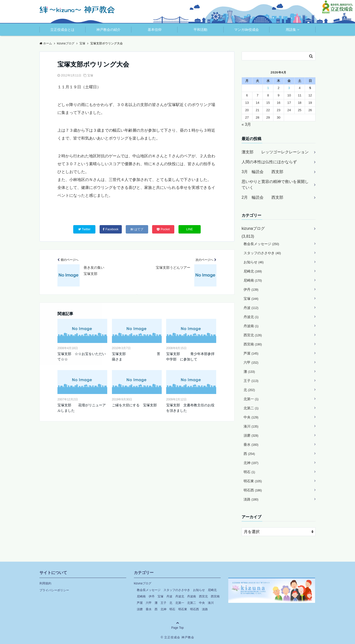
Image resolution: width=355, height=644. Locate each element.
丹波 (251, 308)
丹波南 (251, 326)
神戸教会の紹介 (108, 30)
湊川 (251, 426)
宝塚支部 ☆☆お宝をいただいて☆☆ (82, 357)
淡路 (251, 499)
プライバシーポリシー (54, 590)
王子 (251, 381)
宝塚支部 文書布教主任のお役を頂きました (190, 408)
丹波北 (251, 317)
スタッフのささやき (262, 253)
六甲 (251, 362)
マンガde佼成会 (247, 30)
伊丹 (251, 289)
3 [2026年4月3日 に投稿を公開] (289, 88)
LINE (190, 229)
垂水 (251, 445)
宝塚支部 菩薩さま (136, 357)
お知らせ (254, 262)
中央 (251, 417)
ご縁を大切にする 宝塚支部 (134, 405)
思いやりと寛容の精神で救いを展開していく (275, 185)
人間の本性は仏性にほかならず (269, 162)
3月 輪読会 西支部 (262, 172)
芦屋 (251, 353)
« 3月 (246, 124)
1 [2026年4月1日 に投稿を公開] (268, 88)
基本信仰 (155, 30)
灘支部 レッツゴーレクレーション (275, 152)
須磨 (251, 435)
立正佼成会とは (62, 30)
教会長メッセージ (261, 244)
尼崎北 (253, 271)
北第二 (251, 408)
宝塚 (90, 75)
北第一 (251, 399)
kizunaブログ (253, 228)
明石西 (253, 490)
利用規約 (45, 583)
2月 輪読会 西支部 (262, 197)
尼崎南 (253, 280)
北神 (251, 463)
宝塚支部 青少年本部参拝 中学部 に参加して (191, 357)
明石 (249, 472)
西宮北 (253, 335)
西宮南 (253, 344)
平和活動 (200, 30)
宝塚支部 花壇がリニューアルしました (82, 408)
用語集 (291, 30)
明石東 (253, 481)
